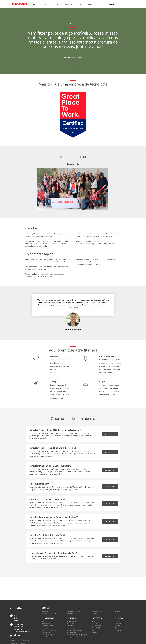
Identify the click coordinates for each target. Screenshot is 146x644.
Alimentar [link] (46, 611)
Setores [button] (57, 4)
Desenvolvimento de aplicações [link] (77, 635)
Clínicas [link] (117, 628)
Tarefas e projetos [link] (49, 635)
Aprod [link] (93, 621)
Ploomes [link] (94, 630)
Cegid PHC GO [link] (95, 628)
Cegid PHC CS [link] (95, 623)
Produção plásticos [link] (97, 613)
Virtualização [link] (71, 623)
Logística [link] (118, 630)
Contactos (89, 4)
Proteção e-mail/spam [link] (74, 637)
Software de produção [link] (122, 621)
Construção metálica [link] (73, 611)
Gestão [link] (45, 621)
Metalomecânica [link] (96, 611)
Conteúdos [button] (68, 4)
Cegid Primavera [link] (96, 626)
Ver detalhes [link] (110, 434)
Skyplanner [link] (94, 632)
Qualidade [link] (118, 626)
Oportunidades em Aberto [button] (73, 57)
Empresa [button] (35, 4)
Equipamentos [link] (71, 632)
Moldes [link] (117, 611)
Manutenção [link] (119, 623)
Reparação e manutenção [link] (51, 613)
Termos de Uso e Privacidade (20, 640)
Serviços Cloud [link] (71, 621)
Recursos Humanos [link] (49, 626)
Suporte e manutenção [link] (74, 630)
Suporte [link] (112, 4)
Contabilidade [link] (47, 637)
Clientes (79, 4)
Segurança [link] (70, 626)
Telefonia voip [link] (71, 628)
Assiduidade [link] (46, 632)
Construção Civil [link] (72, 613)
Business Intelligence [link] (49, 630)
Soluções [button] (46, 4)
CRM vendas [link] (46, 623)
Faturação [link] (46, 628)
